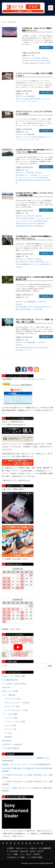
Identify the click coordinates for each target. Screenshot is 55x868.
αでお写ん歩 (41, 63)
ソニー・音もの (8, 714)
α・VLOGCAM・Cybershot (15, 843)
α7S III (49, 63)
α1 (39, 264)
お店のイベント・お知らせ (12, 676)
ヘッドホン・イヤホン (13, 722)
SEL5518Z (19, 350)
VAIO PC (22, 843)
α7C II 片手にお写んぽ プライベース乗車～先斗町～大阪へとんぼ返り (34, 321)
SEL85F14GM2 (39, 262)
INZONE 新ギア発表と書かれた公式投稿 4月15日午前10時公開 (25, 768)
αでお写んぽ (24, 218)
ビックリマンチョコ (31, 101)
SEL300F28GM (21, 180)
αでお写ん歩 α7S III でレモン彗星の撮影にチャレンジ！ (37, 29)
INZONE (5, 741)
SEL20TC (34, 175)
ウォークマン (9, 718)
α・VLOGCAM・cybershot (39, 58)
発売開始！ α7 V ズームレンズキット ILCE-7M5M (20, 764)
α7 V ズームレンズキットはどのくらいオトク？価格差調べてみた (26, 758)
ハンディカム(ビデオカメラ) (15, 710)
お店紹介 (3, 843)
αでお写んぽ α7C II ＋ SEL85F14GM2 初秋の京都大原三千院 (34, 278)
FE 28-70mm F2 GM (33, 61)
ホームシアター (10, 706)
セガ (48, 137)
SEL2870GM (44, 61)
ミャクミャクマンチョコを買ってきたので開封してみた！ (34, 74)
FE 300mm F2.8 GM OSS (35, 180)
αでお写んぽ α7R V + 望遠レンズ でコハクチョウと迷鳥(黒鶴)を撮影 (34, 194)
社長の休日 (33, 63)
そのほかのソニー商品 (10, 744)
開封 (39, 99)
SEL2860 (22, 348)
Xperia (4, 687)
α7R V (37, 178)
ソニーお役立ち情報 (9, 748)
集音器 (7, 737)
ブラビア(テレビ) (11, 699)
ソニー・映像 (7, 695)
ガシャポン (23, 137)
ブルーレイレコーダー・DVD (15, 703)
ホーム (4, 22)
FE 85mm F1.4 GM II (26, 262)
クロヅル (48, 218)
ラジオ (7, 733)
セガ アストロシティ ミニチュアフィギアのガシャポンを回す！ (34, 113)
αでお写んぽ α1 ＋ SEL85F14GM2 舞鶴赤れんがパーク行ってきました (34, 237)
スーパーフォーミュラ (27, 178)
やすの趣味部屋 (29, 96)
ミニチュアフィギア (32, 139)
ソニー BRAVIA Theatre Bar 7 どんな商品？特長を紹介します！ (25, 781)
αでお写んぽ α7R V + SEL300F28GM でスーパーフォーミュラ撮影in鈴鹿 (34, 151)
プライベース (28, 350)
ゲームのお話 (24, 99)
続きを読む (46, 47)
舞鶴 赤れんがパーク (30, 264)
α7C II (30, 307)
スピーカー (8, 725)
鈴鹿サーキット (25, 175)
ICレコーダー (9, 729)
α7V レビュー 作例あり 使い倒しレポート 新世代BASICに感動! (25, 788)
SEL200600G (37, 221)
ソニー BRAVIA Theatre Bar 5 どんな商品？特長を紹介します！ (25, 775)
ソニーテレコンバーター (24, 221)
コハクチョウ (40, 218)
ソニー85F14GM (37, 309)
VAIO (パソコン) (8, 691)
